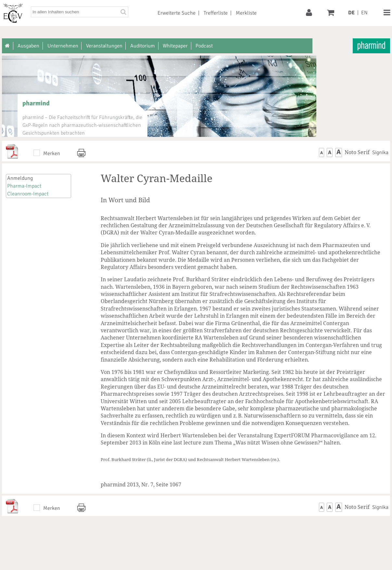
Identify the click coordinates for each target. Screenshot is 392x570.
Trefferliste (216, 13)
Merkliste (246, 13)
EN (364, 13)
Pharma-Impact (24, 186)
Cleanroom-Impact (28, 194)
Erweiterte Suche (177, 13)
